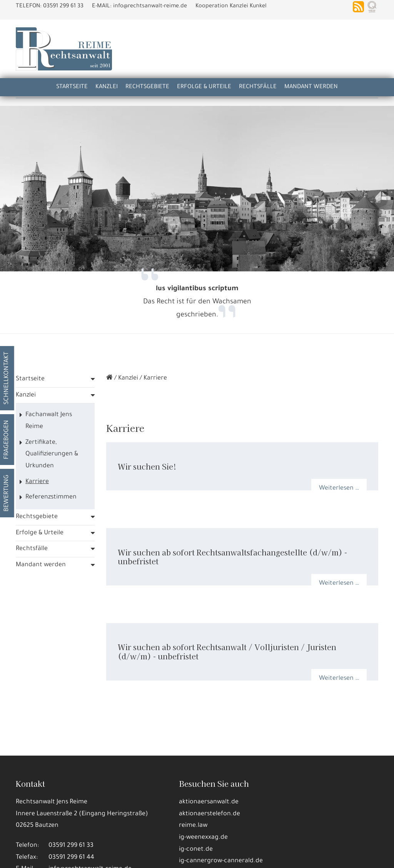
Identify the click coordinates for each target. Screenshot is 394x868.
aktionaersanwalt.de (209, 796)
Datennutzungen (131, 838)
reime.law (193, 819)
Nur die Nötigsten (115, 856)
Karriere (37, 475)
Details (70, 856)
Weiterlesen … (339, 482)
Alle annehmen (28, 856)
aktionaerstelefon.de (210, 808)
